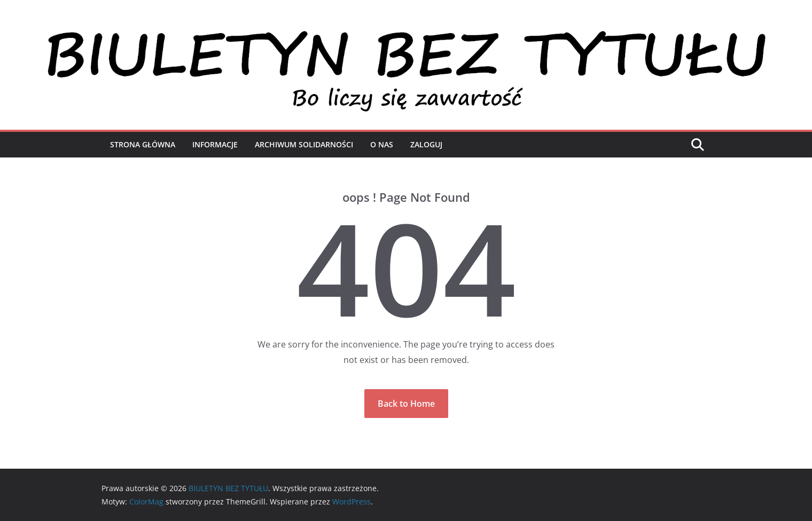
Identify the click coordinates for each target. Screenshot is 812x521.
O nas (382, 144)
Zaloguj (426, 144)
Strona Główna (143, 144)
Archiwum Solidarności (304, 144)
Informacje (215, 144)
